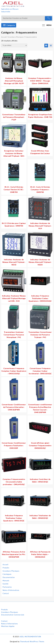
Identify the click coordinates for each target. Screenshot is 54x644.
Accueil (5, 565)
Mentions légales (8, 626)
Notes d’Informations (11, 590)
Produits (6, 568)
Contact (6, 593)
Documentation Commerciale (13, 615)
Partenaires (7, 587)
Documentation (9, 577)
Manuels (6, 581)
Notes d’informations (10, 624)
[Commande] (14, 45)
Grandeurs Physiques (11, 571)
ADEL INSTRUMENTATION (30, 637)
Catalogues (7, 574)
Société (5, 584)
